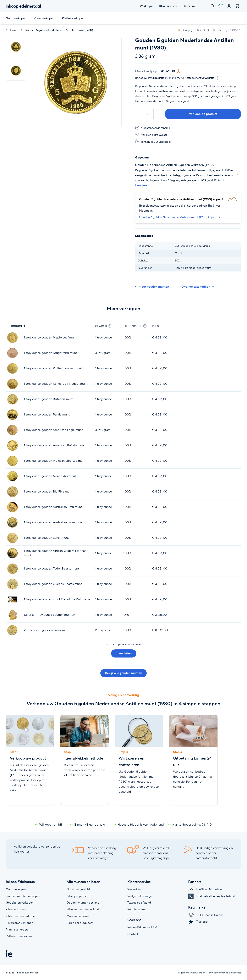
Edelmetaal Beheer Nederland (212, 896)
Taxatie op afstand (139, 903)
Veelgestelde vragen (140, 896)
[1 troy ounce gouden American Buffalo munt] (12, 445)
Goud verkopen (16, 18)
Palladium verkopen (19, 936)
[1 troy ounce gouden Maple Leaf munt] (12, 338)
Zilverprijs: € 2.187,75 (227, 30)
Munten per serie (78, 916)
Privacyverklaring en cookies (225, 973)
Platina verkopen (73, 18)
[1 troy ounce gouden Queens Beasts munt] (12, 584)
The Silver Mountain (205, 889)
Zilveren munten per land (83, 909)
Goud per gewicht (78, 889)
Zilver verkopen (44, 18)
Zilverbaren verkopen (19, 923)
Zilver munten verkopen (21, 916)
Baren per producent (80, 923)
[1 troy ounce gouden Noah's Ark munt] (12, 476)
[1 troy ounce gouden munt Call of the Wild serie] (12, 599)
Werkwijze (134, 889)
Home (12, 30)
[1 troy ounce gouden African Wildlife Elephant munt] (12, 553)
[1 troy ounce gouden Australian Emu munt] (12, 507)
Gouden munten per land (83, 903)
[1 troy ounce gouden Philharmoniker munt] (12, 368)
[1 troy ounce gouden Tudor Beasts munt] (12, 569)
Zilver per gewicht (78, 896)
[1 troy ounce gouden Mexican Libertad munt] (12, 461)
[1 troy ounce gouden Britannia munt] (12, 399)
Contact (133, 934)
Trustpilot (198, 922)
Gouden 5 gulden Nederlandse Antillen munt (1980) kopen (180, 217)
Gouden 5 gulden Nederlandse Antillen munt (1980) (59, 30)
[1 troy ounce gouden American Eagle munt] (12, 430)
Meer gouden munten (152, 287)
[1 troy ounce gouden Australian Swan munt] (12, 522)
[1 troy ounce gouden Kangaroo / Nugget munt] (12, 384)
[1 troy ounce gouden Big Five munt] (12, 492)
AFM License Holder (206, 915)
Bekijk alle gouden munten (123, 673)
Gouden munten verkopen (23, 896)
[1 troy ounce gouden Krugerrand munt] (12, 353)
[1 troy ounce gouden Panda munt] (12, 415)
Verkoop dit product (203, 114)
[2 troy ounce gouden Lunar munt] (12, 630)
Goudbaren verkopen (20, 903)
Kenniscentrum (137, 909)
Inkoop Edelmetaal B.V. (142, 927)
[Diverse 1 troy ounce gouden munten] (12, 615)
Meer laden (124, 653)
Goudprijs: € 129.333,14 (194, 30)
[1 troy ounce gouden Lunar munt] (12, 538)
